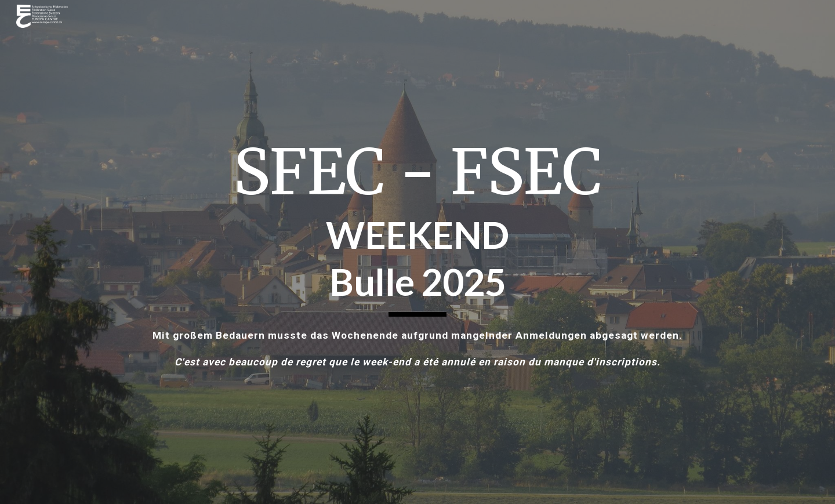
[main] (418, 252)
